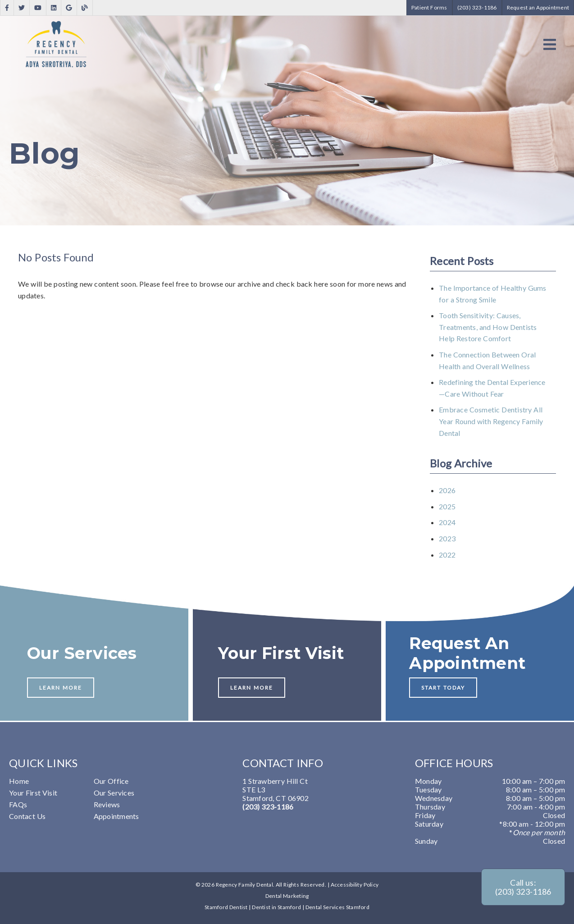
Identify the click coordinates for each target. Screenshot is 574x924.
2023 (447, 538)
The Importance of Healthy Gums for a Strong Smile (493, 294)
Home (19, 781)
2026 (447, 490)
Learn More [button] (61, 688)
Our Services (114, 793)
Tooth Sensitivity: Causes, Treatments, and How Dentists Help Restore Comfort (488, 327)
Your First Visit (33, 793)
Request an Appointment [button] (538, 7)
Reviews (107, 804)
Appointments (116, 816)
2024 (447, 522)
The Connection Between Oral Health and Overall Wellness (487, 360)
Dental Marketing (287, 896)
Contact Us (27, 816)
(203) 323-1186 (268, 807)
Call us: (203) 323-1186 (523, 887)
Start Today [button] (443, 688)
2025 (447, 506)
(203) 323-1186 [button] (477, 7)
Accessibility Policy (355, 885)
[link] (7, 8)
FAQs (18, 804)
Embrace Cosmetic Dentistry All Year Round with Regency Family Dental (491, 421)
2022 (447, 555)
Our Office (111, 781)
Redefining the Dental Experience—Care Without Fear (492, 388)
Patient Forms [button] (429, 7)
